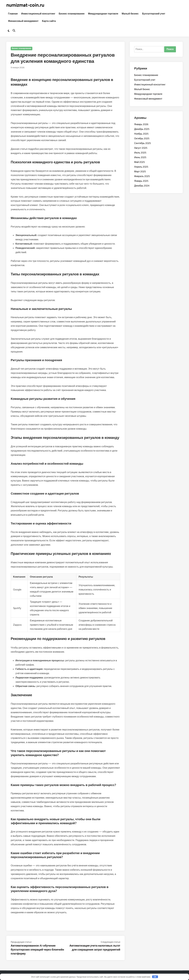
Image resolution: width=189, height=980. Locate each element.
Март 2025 (140, 172)
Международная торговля (103, 14)
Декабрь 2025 (142, 129)
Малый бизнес (130, 14)
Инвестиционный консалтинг (38, 14)
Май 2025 (139, 162)
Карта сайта (49, 21)
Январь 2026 (141, 124)
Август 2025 (141, 148)
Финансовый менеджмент (23, 21)
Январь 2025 (141, 181)
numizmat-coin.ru (25, 5)
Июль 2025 (140, 153)
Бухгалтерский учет (154, 14)
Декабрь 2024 (142, 186)
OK (155, 977)
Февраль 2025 (142, 176)
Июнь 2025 (140, 157)
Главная (13, 14)
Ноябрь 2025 (141, 134)
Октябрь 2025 (142, 138)
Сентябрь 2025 (142, 143)
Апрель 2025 (141, 167)
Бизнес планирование (72, 14)
